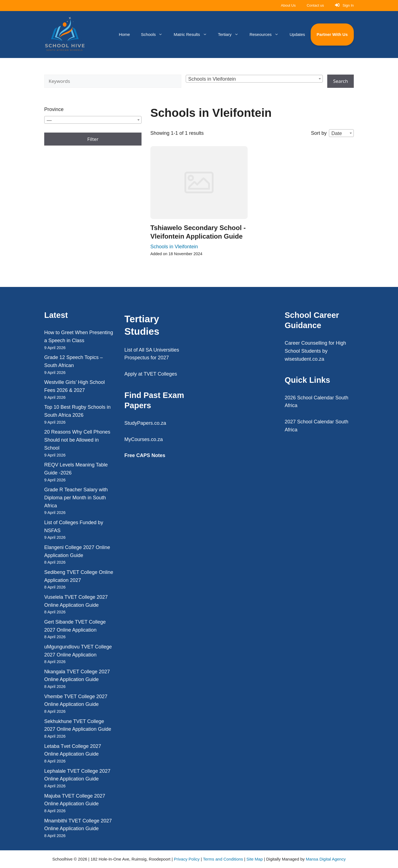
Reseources (267, 35)
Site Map (255, 859)
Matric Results (193, 35)
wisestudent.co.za (304, 359)
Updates (297, 34)
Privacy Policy (187, 859)
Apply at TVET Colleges (151, 374)
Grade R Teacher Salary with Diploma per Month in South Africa (76, 498)
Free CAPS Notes (145, 455)
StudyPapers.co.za (145, 423)
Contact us (315, 5)
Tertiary (231, 35)
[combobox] (254, 79)
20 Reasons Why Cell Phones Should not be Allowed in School (77, 440)
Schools (155, 35)
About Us (288, 5)
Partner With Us (332, 34)
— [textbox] (49, 120)
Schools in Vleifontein (174, 247)
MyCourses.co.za (144, 439)
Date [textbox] (337, 133)
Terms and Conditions (223, 859)
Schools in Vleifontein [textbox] (212, 79)
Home (124, 34)
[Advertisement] (239, 381)
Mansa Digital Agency (326, 859)
